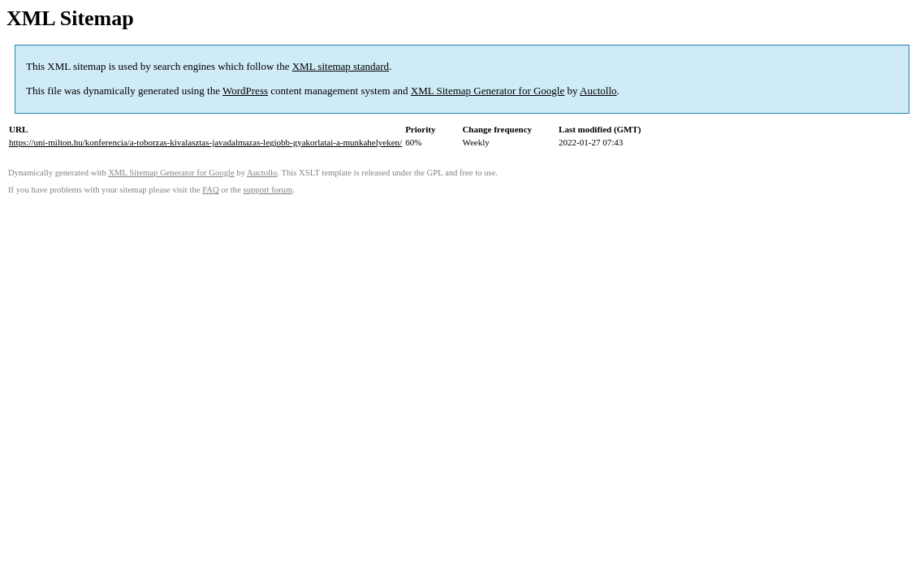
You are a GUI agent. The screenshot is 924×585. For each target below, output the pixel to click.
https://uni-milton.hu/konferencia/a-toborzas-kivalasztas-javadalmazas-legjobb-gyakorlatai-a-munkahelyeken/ (205, 142)
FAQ (211, 190)
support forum (268, 190)
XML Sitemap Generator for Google (488, 91)
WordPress (245, 91)
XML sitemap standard (341, 66)
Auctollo (598, 91)
